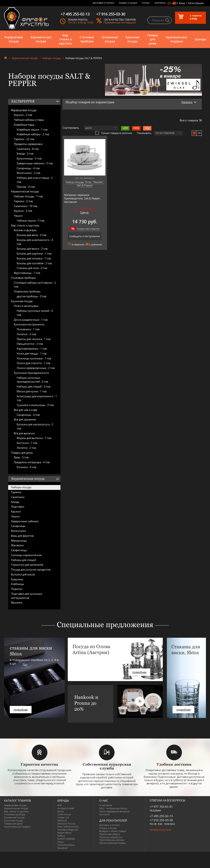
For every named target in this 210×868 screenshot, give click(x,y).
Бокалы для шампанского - (35, 242)
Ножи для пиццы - (32, 353)
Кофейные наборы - (33, 134)
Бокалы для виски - (32, 249)
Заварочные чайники (25, 521)
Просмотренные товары (113, 843)
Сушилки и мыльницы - (35, 405)
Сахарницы (18, 526)
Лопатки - (27, 334)
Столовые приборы (87, 39)
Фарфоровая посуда (14, 39)
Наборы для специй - (34, 386)
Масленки (17, 545)
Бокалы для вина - (32, 235)
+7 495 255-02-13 (161, 816)
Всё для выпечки (24, 433)
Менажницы (19, 541)
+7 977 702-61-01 (161, 807)
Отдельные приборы (27, 291)
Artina (61, 811)
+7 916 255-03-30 (161, 820)
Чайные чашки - (31, 221)
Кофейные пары (24, 125)
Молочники (19, 531)
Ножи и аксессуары (26, 306)
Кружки (16, 511)
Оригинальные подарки (176, 39)
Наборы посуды (52, 58)
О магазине (106, 805)
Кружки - (23, 115)
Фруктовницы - (27, 273)
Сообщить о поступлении (85, 236)
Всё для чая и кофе (26, 410)
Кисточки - (27, 443)
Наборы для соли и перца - (35, 180)
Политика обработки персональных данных (112, 838)
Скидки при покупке (88, 229)
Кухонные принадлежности (31, 373)
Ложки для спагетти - (34, 363)
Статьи (146, 3)
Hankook (62, 820)
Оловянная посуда (110, 39)
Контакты (160, 3)
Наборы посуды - (28, 196)
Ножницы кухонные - (34, 358)
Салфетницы (19, 550)
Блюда (15, 502)
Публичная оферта (110, 834)
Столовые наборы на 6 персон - (35, 285)
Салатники (18, 497)
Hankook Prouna (66, 824)
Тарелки (16, 492)
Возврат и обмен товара (113, 831)
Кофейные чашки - (32, 129)
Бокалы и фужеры (25, 230)
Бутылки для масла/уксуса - (35, 426)
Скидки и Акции (128, 3)
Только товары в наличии (114, 133)
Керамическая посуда (41, 39)
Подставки (18, 507)
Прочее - (26, 187)
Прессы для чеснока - (34, 339)
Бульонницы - (29, 158)
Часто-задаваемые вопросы (114, 811)
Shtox (60, 842)
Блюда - (25, 154)
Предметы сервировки (28, 144)
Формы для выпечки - (34, 438)
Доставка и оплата (103, 3)
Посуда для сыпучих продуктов (31, 570)
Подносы (17, 589)
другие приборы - (32, 296)
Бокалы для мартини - (34, 253)
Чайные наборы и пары (29, 120)
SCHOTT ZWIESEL (66, 839)
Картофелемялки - (32, 349)
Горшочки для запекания (27, 565)
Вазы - (21, 457)
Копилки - (27, 467)
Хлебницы (17, 584)
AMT (60, 805)
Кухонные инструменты (29, 324)
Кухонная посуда (132, 39)
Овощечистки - (30, 344)
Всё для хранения (25, 419)
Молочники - (29, 173)
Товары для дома (153, 39)
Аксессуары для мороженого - (37, 398)
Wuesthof (62, 848)
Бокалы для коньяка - (34, 258)
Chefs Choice (64, 814)
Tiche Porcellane (66, 845)
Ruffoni (61, 836)
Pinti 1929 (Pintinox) (68, 827)
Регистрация (196, 3)
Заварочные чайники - (35, 163)
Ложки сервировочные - (36, 368)
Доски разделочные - (31, 320)
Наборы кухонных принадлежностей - (33, 380)
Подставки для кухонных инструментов (27, 596)
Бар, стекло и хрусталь (66, 39)
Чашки (18, 216)
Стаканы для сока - (32, 268)
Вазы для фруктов (22, 536)
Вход (182, 3)
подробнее (21, 710)
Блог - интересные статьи (113, 808)
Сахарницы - (28, 168)
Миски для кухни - (32, 391)
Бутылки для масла (23, 574)
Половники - (28, 329)
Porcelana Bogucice (68, 830)
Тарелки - (24, 139)
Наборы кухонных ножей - (35, 313)
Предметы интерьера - (32, 462)
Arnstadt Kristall (66, 808)
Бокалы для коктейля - (34, 263)
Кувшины (17, 579)
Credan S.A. (63, 817)
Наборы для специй (24, 560)
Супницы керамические (26, 555)
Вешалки (17, 602)
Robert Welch (64, 833)
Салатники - (28, 149)
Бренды (201, 39)
